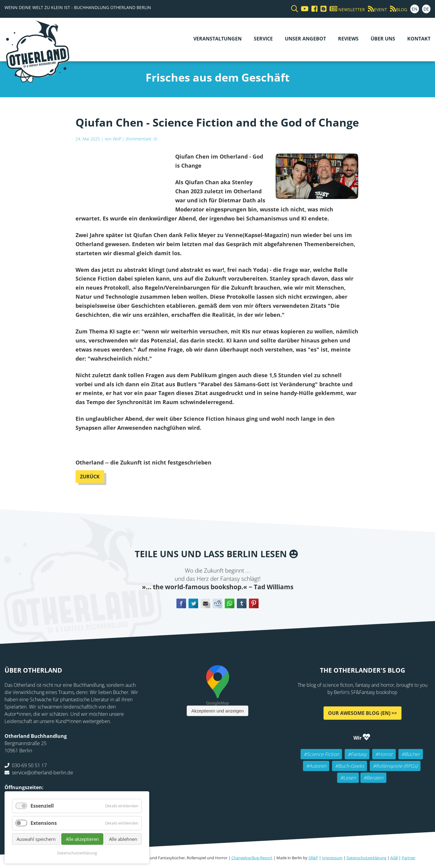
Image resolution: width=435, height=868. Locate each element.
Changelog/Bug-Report (252, 858)
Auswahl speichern (36, 839)
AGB (394, 858)
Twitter (193, 603)
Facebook (181, 603)
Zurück (90, 477)
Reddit (217, 603)
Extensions (44, 823)
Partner (409, 858)
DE (426, 9)
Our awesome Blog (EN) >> (362, 713)
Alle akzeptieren (82, 839)
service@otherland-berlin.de (42, 772)
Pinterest (254, 603)
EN (415, 9)
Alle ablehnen (123, 839)
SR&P (313, 858)
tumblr (242, 603)
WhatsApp (230, 603)
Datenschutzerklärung (366, 858)
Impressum (332, 858)
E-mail (205, 603)
